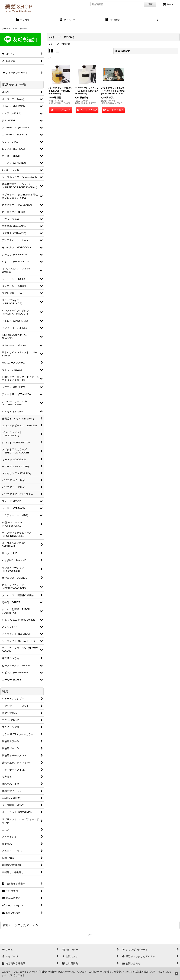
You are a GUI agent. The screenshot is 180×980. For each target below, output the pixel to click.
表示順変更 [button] (123, 51)
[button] (157, 20)
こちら (21, 975)
